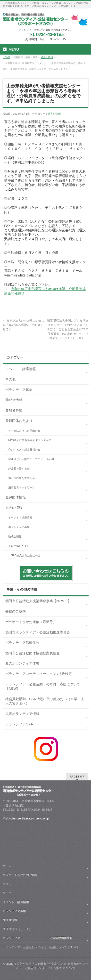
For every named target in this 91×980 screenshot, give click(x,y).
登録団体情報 (16, 497)
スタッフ (8, 884)
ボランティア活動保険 (22, 643)
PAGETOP (77, 776)
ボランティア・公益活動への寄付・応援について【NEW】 (43, 686)
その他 (10, 379)
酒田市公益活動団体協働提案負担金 (33, 653)
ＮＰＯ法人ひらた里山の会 (24, 431)
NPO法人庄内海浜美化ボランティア (30, 440)
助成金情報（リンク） (17, 929)
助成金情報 (14, 400)
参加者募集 (14, 410)
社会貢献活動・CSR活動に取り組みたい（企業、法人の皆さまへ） (45, 701)
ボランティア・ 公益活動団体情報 (38, 938)
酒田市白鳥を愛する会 (22, 478)
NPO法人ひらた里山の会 (26, 555)
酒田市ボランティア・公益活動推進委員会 (38, 632)
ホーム (7, 866)
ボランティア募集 (19, 390)
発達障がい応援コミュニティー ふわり (31, 459)
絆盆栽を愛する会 (19, 469)
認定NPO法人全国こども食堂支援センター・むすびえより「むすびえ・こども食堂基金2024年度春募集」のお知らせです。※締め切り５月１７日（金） (68, 329)
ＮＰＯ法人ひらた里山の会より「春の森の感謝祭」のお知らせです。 (23, 325)
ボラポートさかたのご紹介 (20, 875)
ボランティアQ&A (19, 724)
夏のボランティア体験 (22, 663)
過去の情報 (47, 57)
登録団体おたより (19, 421)
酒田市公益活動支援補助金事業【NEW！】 (38, 601)
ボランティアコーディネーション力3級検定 (39, 674)
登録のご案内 (16, 611)
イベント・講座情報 (21, 369)
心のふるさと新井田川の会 (24, 450)
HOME (6, 57)
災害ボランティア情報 (22, 714)
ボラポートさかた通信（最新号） (31, 622)
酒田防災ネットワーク (22, 487)
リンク (7, 893)
